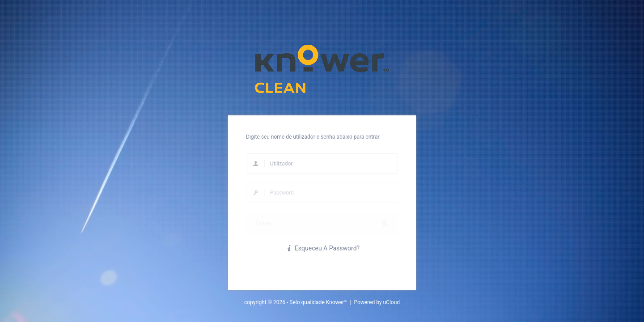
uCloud (392, 302)
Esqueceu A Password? (322, 248)
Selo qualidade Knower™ (318, 302)
